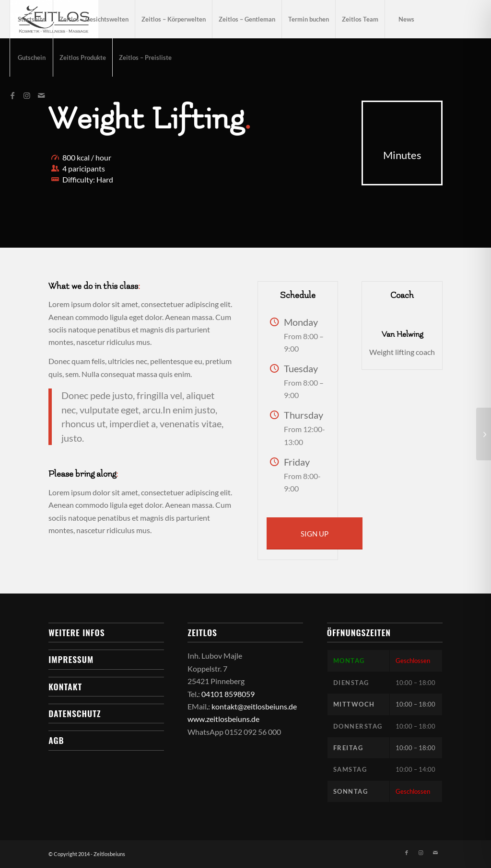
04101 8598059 (228, 694)
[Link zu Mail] (41, 95)
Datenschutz (75, 713)
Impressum (71, 659)
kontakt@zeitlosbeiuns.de (254, 706)
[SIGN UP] (315, 533)
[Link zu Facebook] (12, 95)
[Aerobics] (484, 434)
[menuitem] (31, 19)
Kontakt (65, 686)
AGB (56, 740)
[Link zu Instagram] (27, 95)
